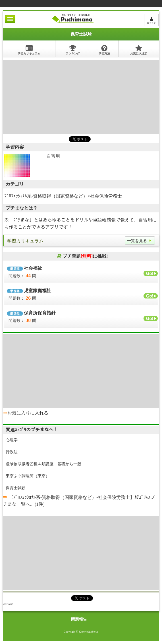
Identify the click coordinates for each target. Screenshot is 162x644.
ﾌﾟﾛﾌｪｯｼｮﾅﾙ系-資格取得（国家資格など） (46, 196)
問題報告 (79, 619)
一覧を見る (140, 241)
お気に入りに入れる (28, 413)
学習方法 (104, 50)
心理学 (12, 440)
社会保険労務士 (106, 196)
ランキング (73, 50)
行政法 (12, 452)
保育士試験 (16, 488)
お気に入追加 (139, 50)
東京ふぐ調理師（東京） (28, 476)
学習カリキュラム (29, 50)
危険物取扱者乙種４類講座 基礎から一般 (43, 464)
